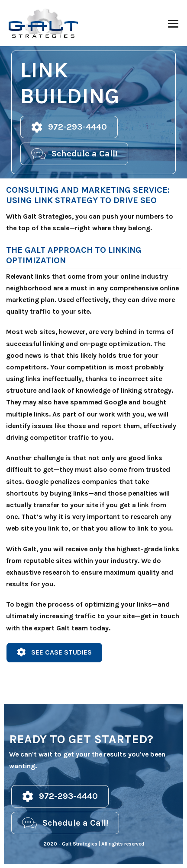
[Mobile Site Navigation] (173, 24)
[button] (69, 127)
